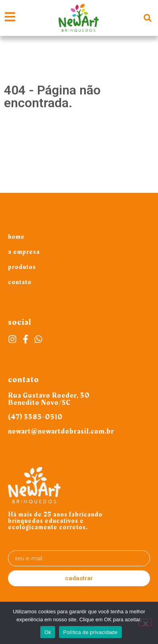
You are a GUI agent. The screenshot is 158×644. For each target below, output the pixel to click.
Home (16, 237)
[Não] (145, 622)
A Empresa (24, 252)
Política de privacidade (90, 632)
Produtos (22, 267)
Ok (48, 632)
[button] (147, 18)
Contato (20, 282)
